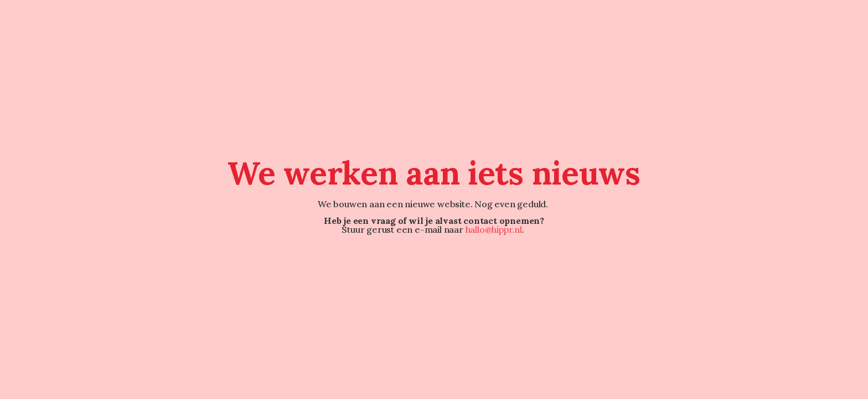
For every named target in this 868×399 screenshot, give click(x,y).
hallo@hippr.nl (494, 229)
